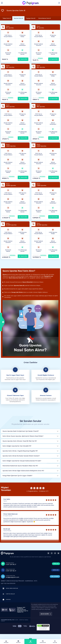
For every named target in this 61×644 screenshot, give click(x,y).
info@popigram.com (12, 577)
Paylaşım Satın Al (31, 18)
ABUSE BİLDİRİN (46, 614)
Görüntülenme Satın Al (44, 18)
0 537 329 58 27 (11, 564)
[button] (59, 3)
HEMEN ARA (56, 570)
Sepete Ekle (23, 59)
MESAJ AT (56, 564)
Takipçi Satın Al (7, 18)
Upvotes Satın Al (18, 18)
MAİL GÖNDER (55, 576)
